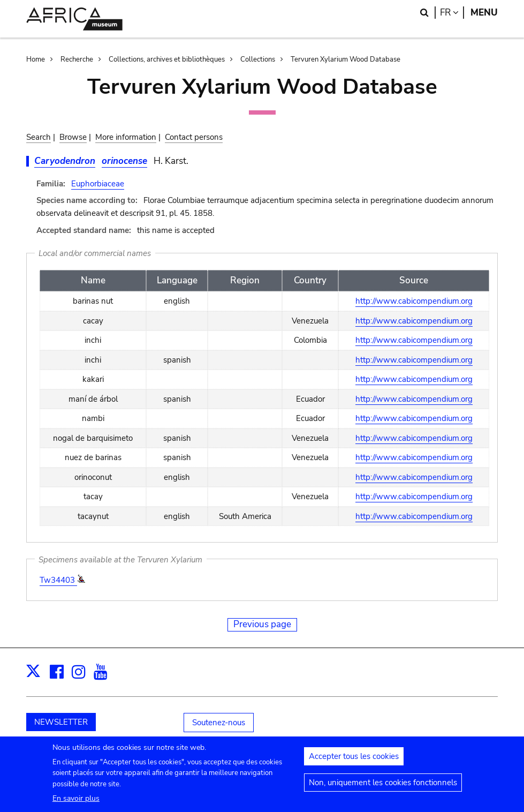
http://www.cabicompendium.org (414, 301)
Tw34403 (58, 580)
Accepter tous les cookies (354, 761)
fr (452, 13)
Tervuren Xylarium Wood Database (345, 59)
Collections (258, 59)
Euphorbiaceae (98, 184)
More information (126, 137)
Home (36, 59)
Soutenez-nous (219, 723)
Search (39, 137)
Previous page (262, 624)
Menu (484, 13)
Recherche (77, 59)
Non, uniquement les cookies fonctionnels (383, 787)
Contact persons (194, 137)
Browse (73, 137)
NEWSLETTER (61, 722)
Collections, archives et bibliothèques (167, 59)
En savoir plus (76, 803)
